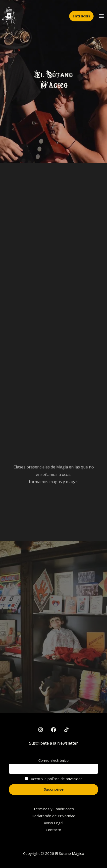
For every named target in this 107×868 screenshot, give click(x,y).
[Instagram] (41, 730)
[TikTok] (66, 730)
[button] (81, 16)
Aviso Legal (53, 823)
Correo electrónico (53, 760)
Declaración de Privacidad (53, 816)
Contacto (53, 830)
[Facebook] (53, 730)
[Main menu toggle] (101, 16)
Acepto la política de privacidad (54, 779)
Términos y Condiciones (53, 809)
